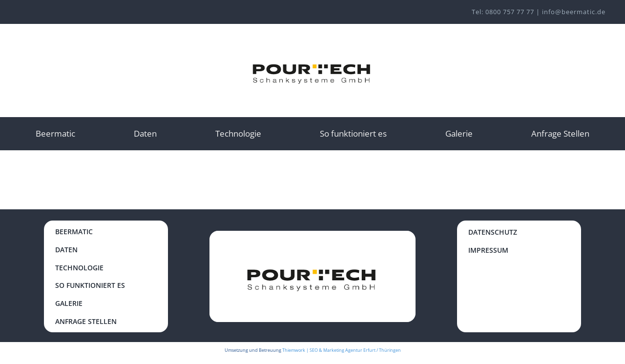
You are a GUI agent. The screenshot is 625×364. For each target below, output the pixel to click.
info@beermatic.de (574, 12)
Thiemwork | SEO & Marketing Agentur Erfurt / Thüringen (342, 350)
